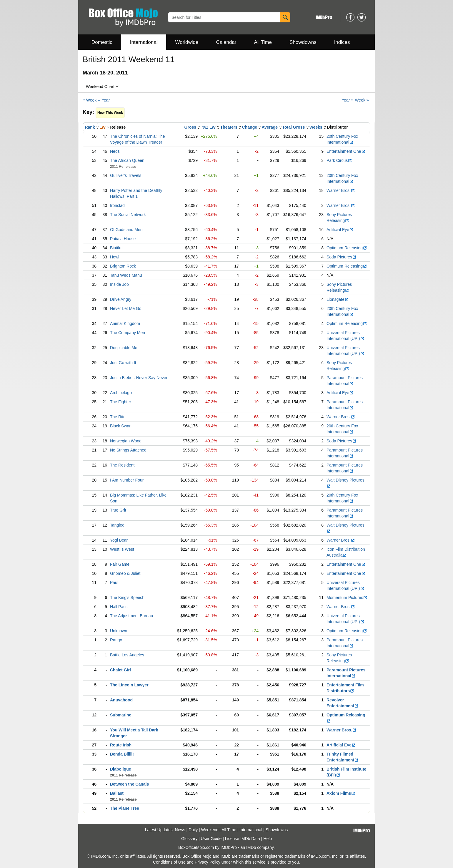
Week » (362, 100)
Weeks (316, 127)
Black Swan (121, 426)
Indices (342, 42)
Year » (347, 100)
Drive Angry (121, 299)
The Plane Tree (125, 808)
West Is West (122, 549)
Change (250, 127)
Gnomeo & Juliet (125, 573)
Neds (115, 151)
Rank (90, 127)
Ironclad (117, 205)
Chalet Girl (120, 670)
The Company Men (128, 333)
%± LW (209, 127)
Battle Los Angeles (127, 655)
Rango (116, 640)
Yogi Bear (119, 540)
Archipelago (121, 393)
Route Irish (121, 745)
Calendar (226, 42)
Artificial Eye (340, 230)
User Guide (211, 839)
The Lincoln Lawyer (129, 685)
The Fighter (121, 402)
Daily (193, 830)
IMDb (251, 847)
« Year (104, 100)
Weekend (210, 830)
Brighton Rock (123, 266)
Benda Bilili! (122, 754)
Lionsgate (338, 299)
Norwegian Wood (126, 441)
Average (270, 127)
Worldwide (187, 42)
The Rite (118, 417)
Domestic (102, 42)
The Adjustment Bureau (131, 616)
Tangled (117, 525)
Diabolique (121, 769)
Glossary (189, 839)
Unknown (119, 631)
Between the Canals (129, 784)
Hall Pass (119, 607)
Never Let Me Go (126, 308)
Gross (190, 127)
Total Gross (294, 127)
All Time (263, 42)
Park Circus (339, 160)
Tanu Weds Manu (126, 275)
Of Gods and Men (126, 230)
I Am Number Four (127, 480)
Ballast (117, 793)
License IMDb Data (243, 839)
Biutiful (116, 248)
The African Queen (127, 160)
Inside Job (119, 284)
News (180, 830)
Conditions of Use (169, 862)
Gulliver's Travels (126, 175)
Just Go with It (123, 363)
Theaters (229, 127)
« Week (90, 100)
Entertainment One (346, 151)
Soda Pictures (342, 257)
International (144, 42)
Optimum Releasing (347, 248)
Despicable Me (124, 348)
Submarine (121, 715)
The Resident (122, 465)
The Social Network (128, 215)
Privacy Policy (208, 862)
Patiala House (123, 239)
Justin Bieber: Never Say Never (139, 378)
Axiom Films (341, 793)
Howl (115, 257)
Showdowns (303, 42)
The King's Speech (127, 598)
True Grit (118, 510)
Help (268, 839)
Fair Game (120, 564)
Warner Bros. (341, 190)
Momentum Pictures (347, 598)
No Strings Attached (128, 450)
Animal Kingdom (125, 323)
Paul (114, 582)
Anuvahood (121, 700)
